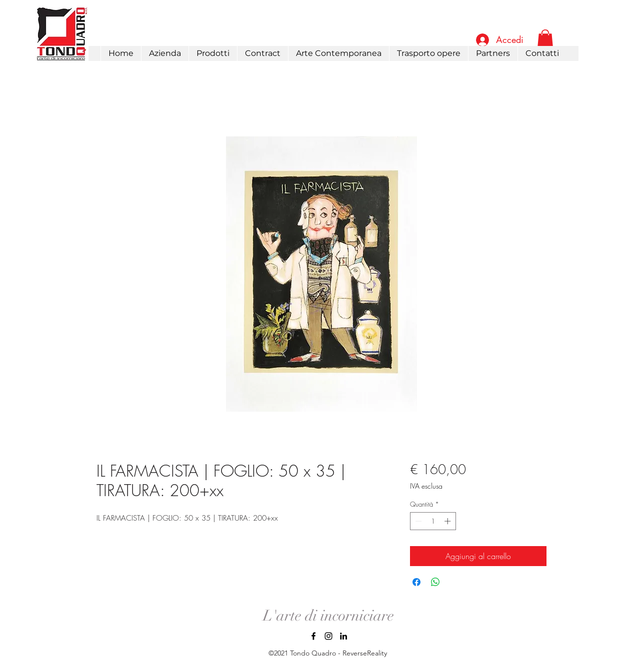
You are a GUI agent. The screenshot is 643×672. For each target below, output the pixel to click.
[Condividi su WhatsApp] (435, 582)
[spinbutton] (433, 521)
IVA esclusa (426, 486)
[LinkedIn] (343, 636)
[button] (213, 53)
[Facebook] (313, 636)
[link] (545, 39)
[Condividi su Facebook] (416, 582)
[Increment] (448, 521)
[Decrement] (417, 521)
